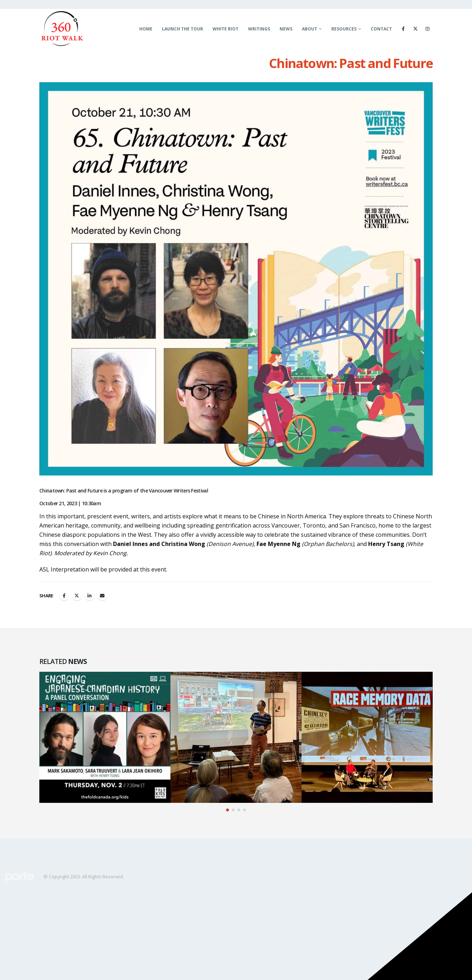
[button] (227, 810)
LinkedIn (90, 596)
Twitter (77, 596)
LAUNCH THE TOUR (182, 29)
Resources (344, 29)
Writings (259, 29)
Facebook (64, 596)
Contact (381, 29)
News (286, 29)
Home (146, 29)
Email (102, 596)
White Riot (226, 29)
